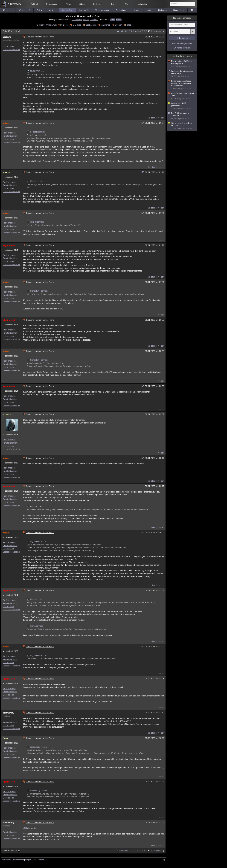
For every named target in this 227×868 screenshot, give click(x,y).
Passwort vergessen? (182, 44)
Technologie (121, 10)
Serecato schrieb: (36, 132)
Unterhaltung (179, 10)
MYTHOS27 (8, 414)
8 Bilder (65, 25)
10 (149, 31)
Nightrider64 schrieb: (37, 291)
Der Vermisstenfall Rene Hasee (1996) (182, 64)
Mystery (52, 10)
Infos (129, 25)
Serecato (7, 37)
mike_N (6, 172)
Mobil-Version (39, 860)
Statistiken (98, 4)
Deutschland (77, 20)
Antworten (106, 25)
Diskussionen (52, 4)
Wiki (127, 4)
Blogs (68, 4)
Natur (149, 10)
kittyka (6, 123)
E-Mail (119, 20)
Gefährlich (94, 20)
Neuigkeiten (142, 4)
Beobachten (91, 25)
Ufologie (137, 10)
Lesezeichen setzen (11, 50)
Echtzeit (34, 4)
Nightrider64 (9, 245)
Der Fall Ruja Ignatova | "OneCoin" (182, 116)
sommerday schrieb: (37, 747)
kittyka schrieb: (35, 181)
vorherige (124, 31)
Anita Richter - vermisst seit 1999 (182, 96)
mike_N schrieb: (35, 222)
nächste (158, 31)
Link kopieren (9, 46)
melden (161, 118)
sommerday (8, 713)
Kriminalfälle (67, 10)
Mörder (86, 20)
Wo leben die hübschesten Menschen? (182, 74)
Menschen (8, 10)
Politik (39, 10)
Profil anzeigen (9, 133)
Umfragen (162, 10)
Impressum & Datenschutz (13, 860)
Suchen (119, 25)
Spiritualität (84, 10)
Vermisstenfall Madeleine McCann (182, 126)
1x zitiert (152, 118)
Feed (113, 20)
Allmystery (14, 4)
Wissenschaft (24, 10)
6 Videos (77, 25)
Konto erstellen (184, 48)
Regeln (28, 860)
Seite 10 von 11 (11, 31)
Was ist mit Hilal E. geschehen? (182, 106)
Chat (113, 4)
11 (152, 31)
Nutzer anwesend (182, 18)
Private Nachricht (10, 136)
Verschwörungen (102, 10)
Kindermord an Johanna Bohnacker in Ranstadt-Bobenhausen (182, 85)
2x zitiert (152, 167)
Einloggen (183, 38)
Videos (82, 4)
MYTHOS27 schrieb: (37, 71)
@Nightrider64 (34, 51)
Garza (6, 738)
